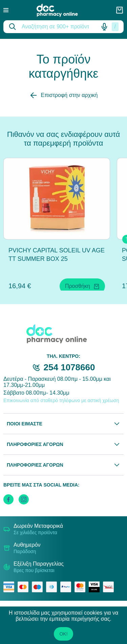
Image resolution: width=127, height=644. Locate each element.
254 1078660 (69, 367)
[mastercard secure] (82, 587)
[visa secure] (96, 587)
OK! (63, 634)
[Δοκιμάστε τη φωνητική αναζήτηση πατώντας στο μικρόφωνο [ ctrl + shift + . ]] (104, 27)
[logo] (62, 10)
